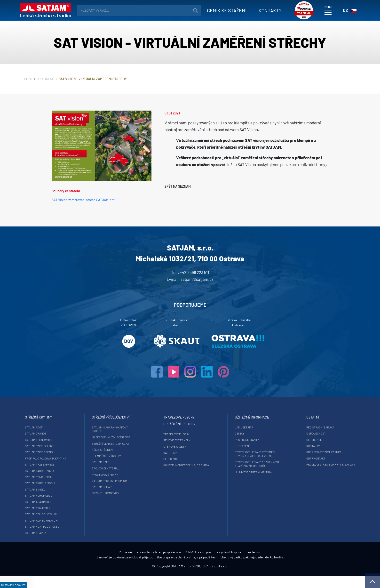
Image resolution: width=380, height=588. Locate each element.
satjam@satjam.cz (197, 279)
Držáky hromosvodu (118, 493)
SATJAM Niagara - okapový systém (122, 429)
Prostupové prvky (117, 475)
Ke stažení (231, 446)
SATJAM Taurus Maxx (66, 475)
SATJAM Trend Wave (65, 440)
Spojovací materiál (118, 468)
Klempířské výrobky (119, 456)
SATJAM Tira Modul (64, 512)
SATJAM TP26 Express (66, 468)
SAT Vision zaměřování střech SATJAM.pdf (83, 200)
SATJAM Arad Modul (65, 506)
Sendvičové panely (176, 440)
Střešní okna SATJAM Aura (123, 443)
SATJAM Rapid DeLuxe (66, 446)
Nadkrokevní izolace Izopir (123, 437)
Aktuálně (46, 79)
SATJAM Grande (62, 433)
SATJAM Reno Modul (65, 481)
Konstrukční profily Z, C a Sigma (185, 465)
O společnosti (294, 433)
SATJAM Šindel (61, 493)
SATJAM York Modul (65, 499)
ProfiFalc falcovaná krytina (66, 460)
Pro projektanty (235, 440)
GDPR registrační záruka (301, 452)
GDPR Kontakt (293, 458)
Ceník (222, 10)
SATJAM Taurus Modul (67, 487)
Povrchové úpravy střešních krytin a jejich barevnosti (244, 454)
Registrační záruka (298, 427)
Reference (292, 440)
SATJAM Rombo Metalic (67, 518)
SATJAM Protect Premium (122, 481)
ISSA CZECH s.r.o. (215, 578)
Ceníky (228, 433)
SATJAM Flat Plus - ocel (68, 530)
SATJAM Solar (114, 487)
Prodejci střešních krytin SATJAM (303, 466)
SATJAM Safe (113, 462)
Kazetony (169, 453)
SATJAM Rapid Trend (65, 452)
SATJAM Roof (60, 427)
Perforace (170, 459)
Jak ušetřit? (232, 427)
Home (28, 79)
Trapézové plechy (176, 434)
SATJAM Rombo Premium (67, 524)
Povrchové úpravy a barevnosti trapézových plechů (246, 464)
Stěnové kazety (174, 446)
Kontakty (265, 10)
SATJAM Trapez (62, 537)
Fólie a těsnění (115, 450)
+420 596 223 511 (194, 272)
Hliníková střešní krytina (242, 472)
